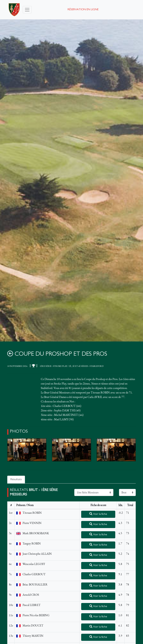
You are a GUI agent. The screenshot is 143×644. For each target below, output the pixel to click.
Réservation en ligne (83, 10)
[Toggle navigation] (27, 10)
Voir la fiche (98, 514)
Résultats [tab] (16, 480)
